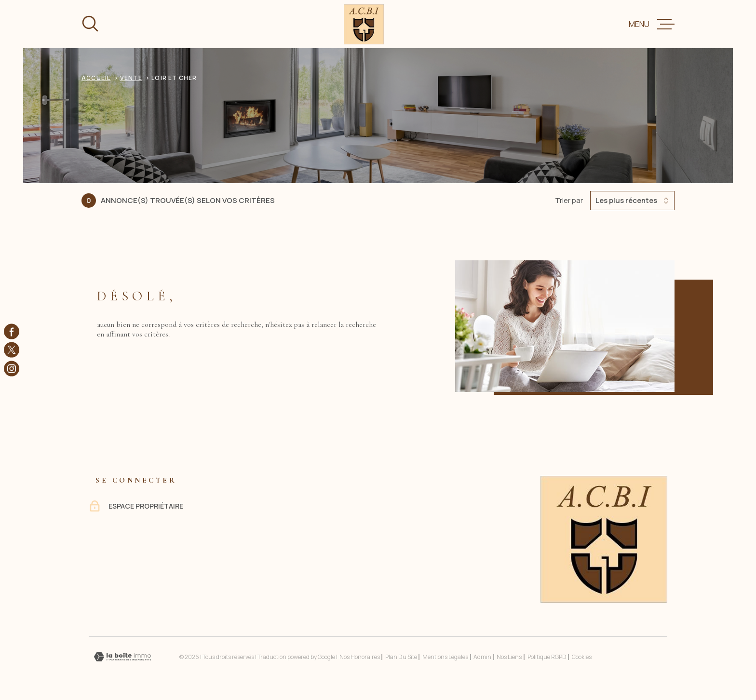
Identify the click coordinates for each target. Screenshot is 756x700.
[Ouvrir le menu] (652, 24)
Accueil (96, 78)
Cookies (582, 657)
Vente (131, 78)
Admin (482, 657)
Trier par (569, 201)
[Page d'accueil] (364, 24)
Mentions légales (445, 657)
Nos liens (509, 657)
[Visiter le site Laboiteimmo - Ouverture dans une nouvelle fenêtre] (122, 657)
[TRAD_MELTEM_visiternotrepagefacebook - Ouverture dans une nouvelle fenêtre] (12, 332)
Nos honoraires (360, 657)
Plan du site (401, 657)
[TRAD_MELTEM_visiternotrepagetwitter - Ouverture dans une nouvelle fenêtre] (12, 350)
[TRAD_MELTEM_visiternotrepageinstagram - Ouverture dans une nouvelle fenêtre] (12, 368)
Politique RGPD (547, 657)
